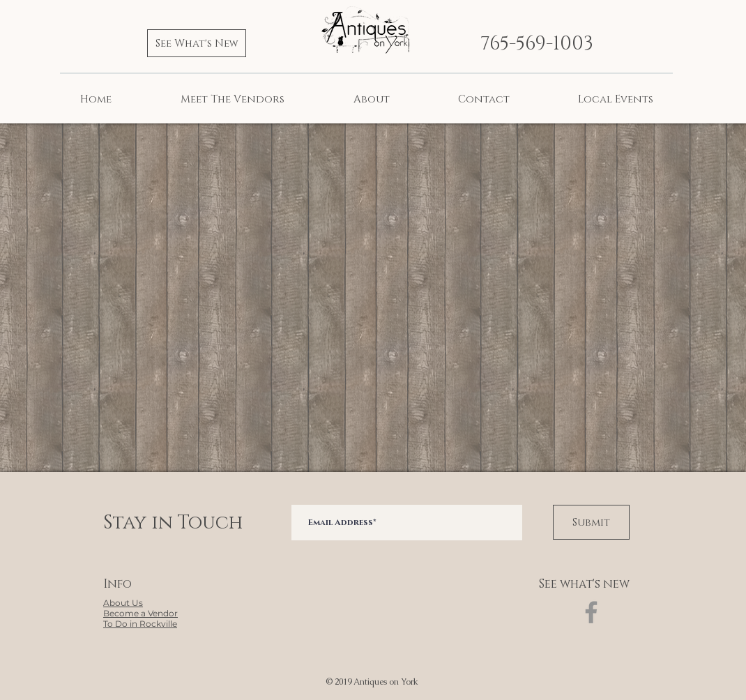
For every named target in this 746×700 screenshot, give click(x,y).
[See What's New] (197, 43)
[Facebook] (591, 612)
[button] (140, 614)
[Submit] (591, 522)
